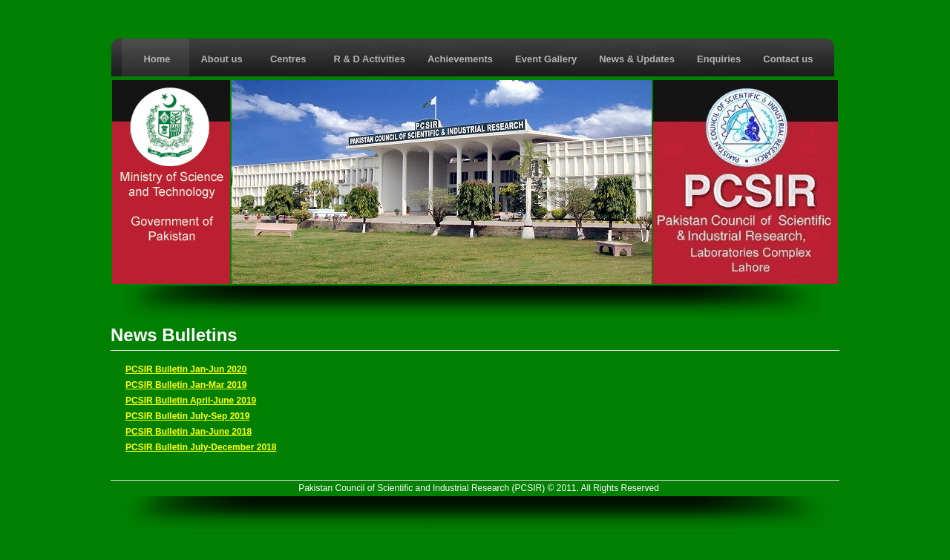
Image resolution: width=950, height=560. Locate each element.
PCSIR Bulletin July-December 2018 (201, 447)
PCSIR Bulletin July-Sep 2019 (187, 416)
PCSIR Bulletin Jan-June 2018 (189, 432)
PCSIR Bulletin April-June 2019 (191, 401)
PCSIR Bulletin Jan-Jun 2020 (186, 369)
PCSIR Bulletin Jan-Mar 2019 (186, 385)
